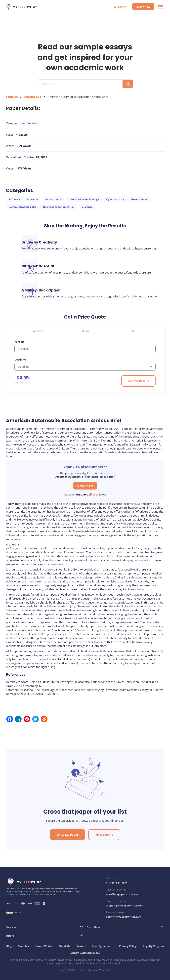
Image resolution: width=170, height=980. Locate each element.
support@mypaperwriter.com (124, 904)
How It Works (57, 944)
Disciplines (93, 926)
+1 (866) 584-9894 (116, 881)
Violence (88, 209)
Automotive (33, 99)
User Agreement (116, 944)
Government (140, 202)
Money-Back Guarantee (99, 951)
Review (95, 944)
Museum (33, 202)
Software (15, 202)
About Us (78, 944)
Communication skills (23, 209)
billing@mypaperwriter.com (123, 915)
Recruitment (54, 202)
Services (12, 926)
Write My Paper (68, 833)
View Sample (104, 833)
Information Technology (85, 202)
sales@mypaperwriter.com (122, 893)
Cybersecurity (116, 202)
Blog (23, 944)
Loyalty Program (67, 951)
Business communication (60, 209)
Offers (11, 934)
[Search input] (81, 87)
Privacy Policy (142, 944)
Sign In (119, 7)
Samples (12, 99)
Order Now (143, 7)
